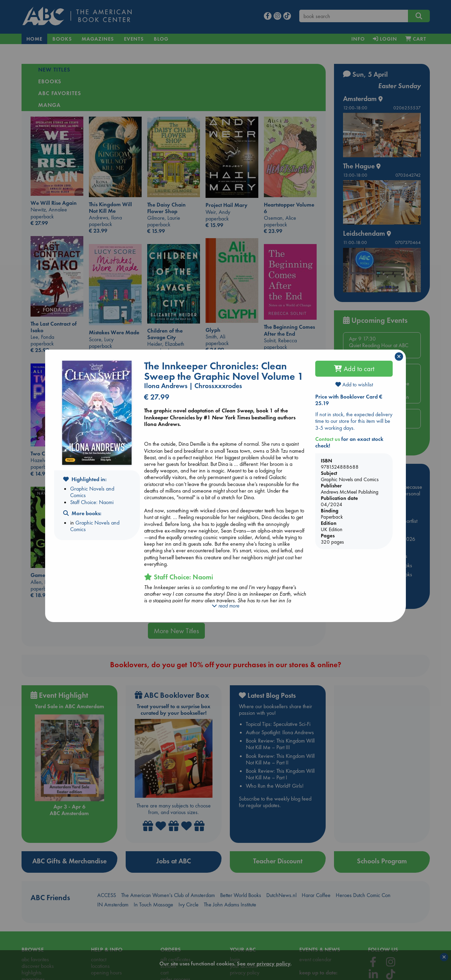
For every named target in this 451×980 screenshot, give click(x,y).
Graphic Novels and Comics (92, 492)
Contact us (328, 439)
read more (225, 606)
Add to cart (354, 369)
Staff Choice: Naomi (92, 502)
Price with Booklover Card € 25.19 (349, 400)
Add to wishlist (354, 384)
